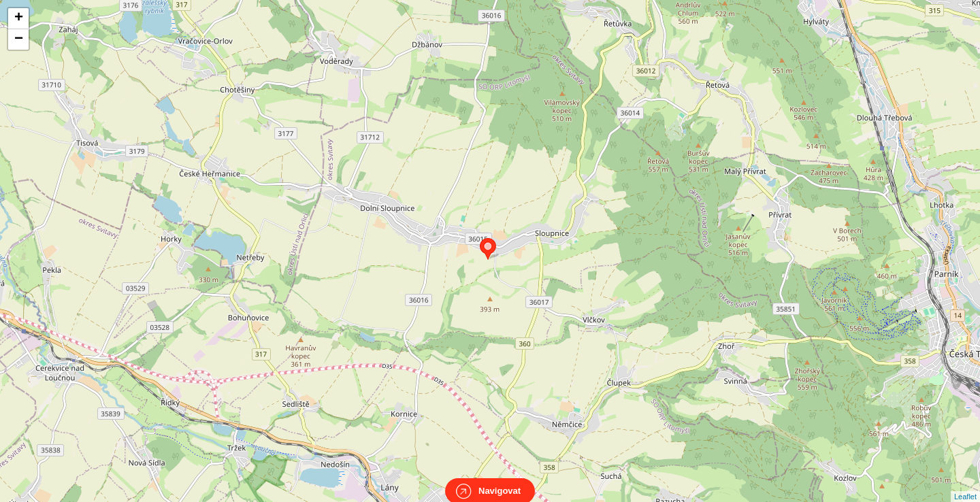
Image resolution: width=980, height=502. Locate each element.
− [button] (19, 39)
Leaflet (965, 484)
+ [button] (19, 18)
